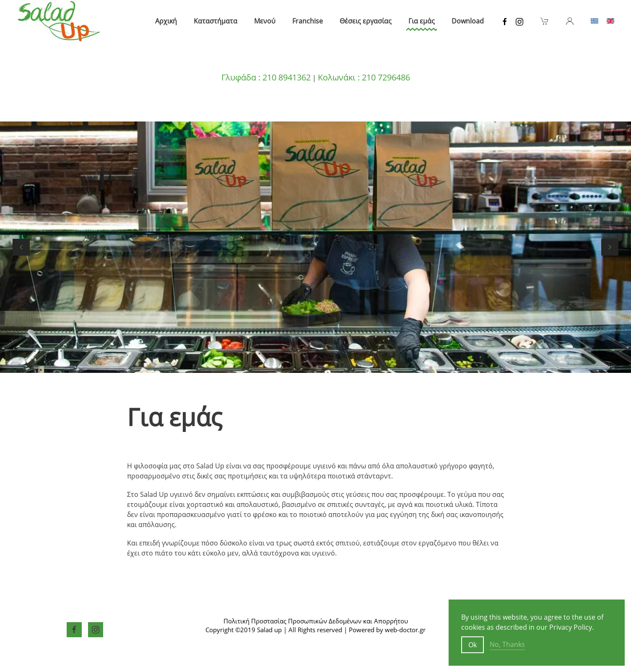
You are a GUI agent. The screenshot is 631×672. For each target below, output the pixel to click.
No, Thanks (507, 644)
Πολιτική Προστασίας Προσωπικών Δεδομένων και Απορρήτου (316, 621)
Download (468, 21)
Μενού (265, 21)
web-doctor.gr (405, 630)
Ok (473, 645)
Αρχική (166, 21)
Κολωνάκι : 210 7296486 (364, 77)
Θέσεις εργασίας (366, 21)
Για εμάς (422, 21)
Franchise (308, 21)
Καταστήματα (216, 21)
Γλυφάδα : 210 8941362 (266, 77)
